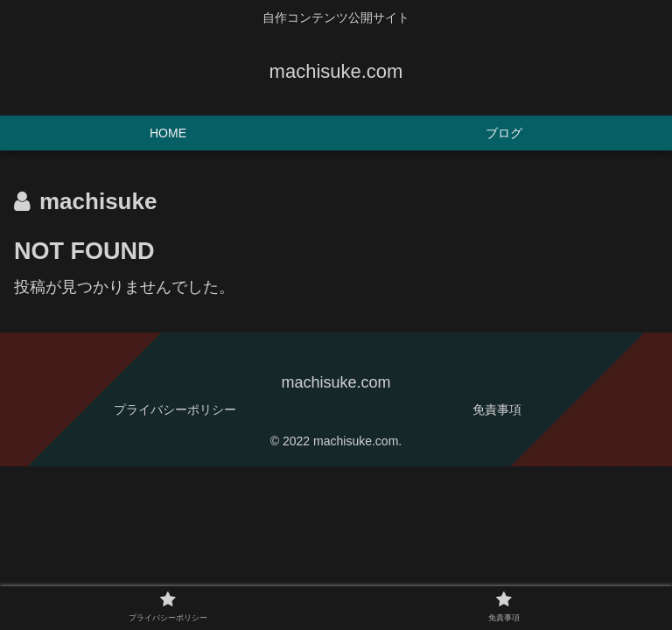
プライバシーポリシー (175, 409)
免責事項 (497, 409)
